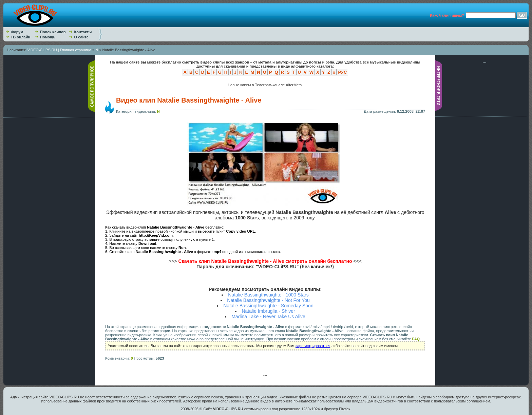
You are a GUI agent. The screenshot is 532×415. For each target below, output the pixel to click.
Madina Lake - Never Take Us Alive (268, 317)
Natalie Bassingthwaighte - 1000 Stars (268, 295)
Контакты (83, 32)
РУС (342, 72)
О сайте (81, 37)
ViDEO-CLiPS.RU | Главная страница (59, 50)
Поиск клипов (53, 32)
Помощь (48, 37)
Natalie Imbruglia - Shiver (268, 311)
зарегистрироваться (313, 346)
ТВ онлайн (21, 37)
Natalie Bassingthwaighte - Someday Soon (268, 306)
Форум (17, 32)
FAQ (416, 339)
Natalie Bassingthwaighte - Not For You (268, 300)
